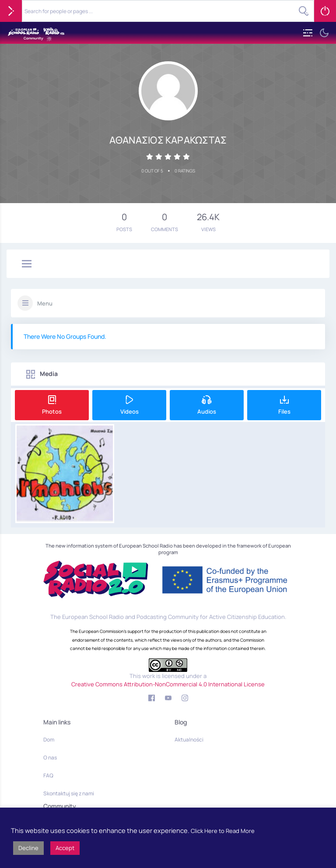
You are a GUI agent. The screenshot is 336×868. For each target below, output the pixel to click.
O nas (50, 757)
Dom (49, 740)
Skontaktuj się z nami (69, 793)
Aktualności (189, 740)
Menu (45, 303)
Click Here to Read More (223, 831)
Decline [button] (28, 848)
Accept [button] (65, 848)
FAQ (48, 775)
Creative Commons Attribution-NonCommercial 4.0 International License (168, 684)
